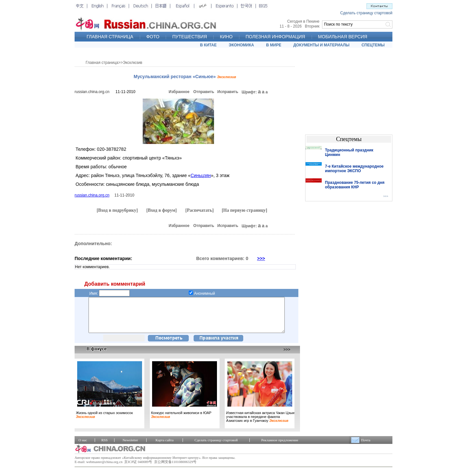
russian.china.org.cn (92, 92)
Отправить (204, 92)
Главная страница (102, 63)
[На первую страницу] (245, 210)
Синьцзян (201, 175)
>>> (261, 258)
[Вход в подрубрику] (117, 210)
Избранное (179, 92)
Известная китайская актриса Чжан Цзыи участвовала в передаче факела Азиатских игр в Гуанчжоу (260, 423)
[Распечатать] (199, 210)
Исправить (228, 92)
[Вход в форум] (162, 210)
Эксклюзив (133, 63)
